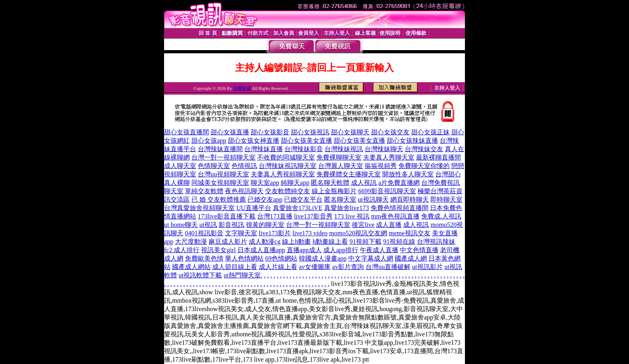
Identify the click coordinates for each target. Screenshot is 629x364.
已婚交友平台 (303, 199)
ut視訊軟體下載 (200, 275)
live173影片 (275, 233)
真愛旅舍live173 (347, 208)
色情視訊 (244, 166)
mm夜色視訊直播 (395, 216)
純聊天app (295, 183)
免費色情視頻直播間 (400, 208)
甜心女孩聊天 (350, 132)
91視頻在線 (399, 242)
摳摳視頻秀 (381, 166)
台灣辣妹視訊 (344, 149)
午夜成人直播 (379, 250)
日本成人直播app (261, 250)
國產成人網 (411, 258)
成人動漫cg (265, 242)
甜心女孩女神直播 (254, 141)
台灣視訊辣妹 (436, 242)
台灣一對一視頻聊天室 (223, 157)
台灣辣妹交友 (424, 149)
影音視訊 (231, 225)
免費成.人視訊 (441, 216)
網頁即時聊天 (410, 199)
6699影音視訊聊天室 (387, 191)
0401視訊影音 (204, 233)
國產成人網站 (191, 267)
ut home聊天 (181, 225)
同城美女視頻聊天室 (220, 183)
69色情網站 (281, 258)
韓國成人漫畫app (323, 258)
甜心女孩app (209, 141)
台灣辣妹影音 (304, 149)
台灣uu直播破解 (388, 267)
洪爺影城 (242, 88)
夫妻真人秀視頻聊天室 (283, 174)
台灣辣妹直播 (264, 149)
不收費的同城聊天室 (286, 157)
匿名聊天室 (340, 199)
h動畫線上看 (330, 242)
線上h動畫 (296, 242)
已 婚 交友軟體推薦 (219, 199)
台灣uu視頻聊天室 (223, 174)
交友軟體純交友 (288, 191)
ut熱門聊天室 (242, 275)
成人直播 (389, 225)
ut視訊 (208, 225)
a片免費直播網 (399, 183)
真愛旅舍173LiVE (298, 208)
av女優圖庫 (315, 267)
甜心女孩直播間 (187, 132)
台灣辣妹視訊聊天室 (288, 166)
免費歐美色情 (204, 258)
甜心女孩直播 (230, 132)
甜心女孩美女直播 (306, 141)
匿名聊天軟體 (330, 183)
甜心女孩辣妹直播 (412, 141)
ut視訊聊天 (373, 199)
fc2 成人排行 (182, 250)
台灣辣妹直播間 (220, 149)
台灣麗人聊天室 (341, 166)
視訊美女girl (218, 250)
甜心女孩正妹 (430, 132)
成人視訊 (364, 183)
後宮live (363, 225)
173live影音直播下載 (227, 216)
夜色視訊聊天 (244, 191)
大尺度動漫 (191, 242)
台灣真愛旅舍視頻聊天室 (199, 208)
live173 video (310, 233)
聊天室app (265, 183)
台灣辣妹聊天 (384, 149)
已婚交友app (265, 199)
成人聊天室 (180, 166)
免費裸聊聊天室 (339, 157)
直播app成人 (304, 250)
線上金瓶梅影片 (334, 191)
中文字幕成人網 (371, 258)
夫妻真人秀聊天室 (389, 157)
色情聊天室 (214, 166)
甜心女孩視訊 (310, 132)
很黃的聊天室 (265, 225)
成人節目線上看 (235, 267)
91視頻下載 (365, 242)
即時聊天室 (446, 199)
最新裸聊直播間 (438, 157)
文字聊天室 (241, 233)
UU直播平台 (254, 208)
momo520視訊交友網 (358, 233)
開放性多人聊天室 (408, 174)
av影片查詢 (348, 267)
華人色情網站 (244, 258)
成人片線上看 (278, 267)
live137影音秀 (313, 216)
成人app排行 (341, 250)
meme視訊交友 (409, 233)
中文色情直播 (419, 250)
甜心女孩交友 (390, 132)
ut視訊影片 (427, 267)
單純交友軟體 (204, 191)
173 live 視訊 (352, 216)
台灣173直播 (275, 216)
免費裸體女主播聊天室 (349, 174)
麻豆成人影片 (228, 242)
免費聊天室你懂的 (424, 166)
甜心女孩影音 (270, 132)
